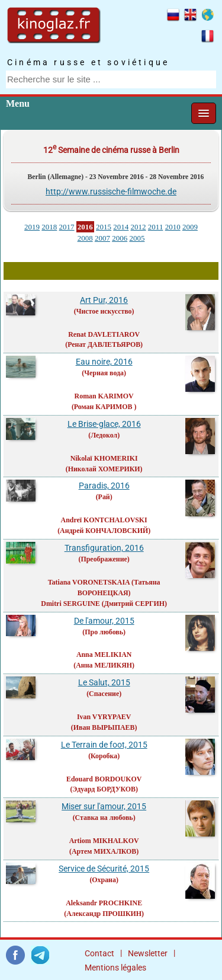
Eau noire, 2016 (104, 362)
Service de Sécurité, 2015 (104, 869)
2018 (49, 227)
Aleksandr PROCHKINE (104, 903)
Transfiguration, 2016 (104, 548)
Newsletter (148, 953)
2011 (156, 227)
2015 (104, 227)
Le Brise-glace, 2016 (104, 424)
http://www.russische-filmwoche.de (111, 191)
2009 (190, 227)
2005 (137, 238)
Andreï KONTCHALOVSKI (104, 520)
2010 (173, 227)
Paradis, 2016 (104, 486)
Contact (99, 953)
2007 (102, 238)
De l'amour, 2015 (104, 621)
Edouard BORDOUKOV (104, 779)
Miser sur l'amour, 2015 (104, 806)
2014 (121, 227)
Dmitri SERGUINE (70, 604)
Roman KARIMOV (104, 396)
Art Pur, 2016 (104, 300)
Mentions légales (115, 968)
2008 (85, 238)
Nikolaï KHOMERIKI (104, 458)
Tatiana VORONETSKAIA (89, 582)
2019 (32, 227)
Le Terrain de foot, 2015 (104, 745)
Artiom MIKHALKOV (104, 841)
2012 (139, 227)
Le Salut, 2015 (104, 682)
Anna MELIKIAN (104, 655)
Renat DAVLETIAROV (104, 334)
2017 (67, 227)
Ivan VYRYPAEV (104, 717)
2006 (120, 238)
